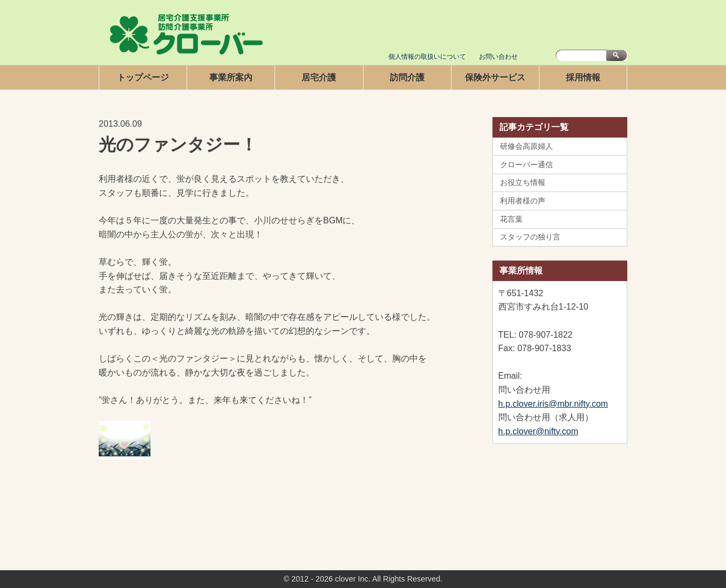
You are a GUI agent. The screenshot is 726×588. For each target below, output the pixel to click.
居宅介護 (319, 77)
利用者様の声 (523, 201)
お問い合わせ (498, 57)
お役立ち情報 (523, 182)
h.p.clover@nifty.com (538, 431)
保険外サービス (495, 77)
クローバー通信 (526, 165)
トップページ (143, 77)
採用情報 (583, 77)
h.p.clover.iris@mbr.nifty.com (553, 404)
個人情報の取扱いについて (427, 57)
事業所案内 (231, 77)
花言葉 (511, 219)
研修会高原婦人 (526, 146)
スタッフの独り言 (530, 237)
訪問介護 (407, 77)
